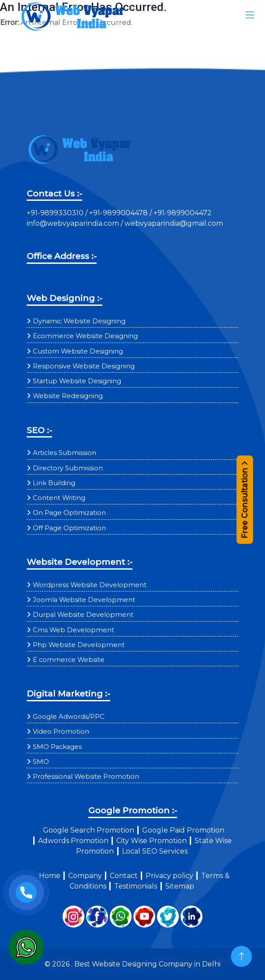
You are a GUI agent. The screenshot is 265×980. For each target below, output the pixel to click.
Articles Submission (65, 453)
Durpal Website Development (83, 615)
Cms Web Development (73, 630)
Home (50, 876)
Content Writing (59, 498)
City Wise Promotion (152, 841)
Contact (124, 876)
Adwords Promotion (73, 841)
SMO (41, 762)
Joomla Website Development (84, 600)
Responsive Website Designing (84, 366)
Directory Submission (68, 468)
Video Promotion (61, 731)
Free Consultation (245, 497)
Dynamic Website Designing (79, 321)
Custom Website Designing (78, 351)
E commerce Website (69, 660)
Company (85, 876)
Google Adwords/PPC (69, 717)
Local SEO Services (155, 851)
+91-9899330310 (56, 213)
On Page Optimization (69, 513)
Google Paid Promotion (183, 830)
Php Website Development (79, 645)
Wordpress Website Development (90, 585)
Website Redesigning (68, 396)
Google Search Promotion (89, 830)
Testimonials (136, 886)
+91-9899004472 (182, 213)
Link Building (54, 483)
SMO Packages (57, 747)
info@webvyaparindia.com (74, 223)
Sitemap (180, 886)
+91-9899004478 (119, 213)
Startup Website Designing (77, 381)
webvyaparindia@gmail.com (174, 223)
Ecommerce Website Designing (85, 336)
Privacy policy (169, 876)
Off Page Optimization (69, 528)
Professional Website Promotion (86, 777)
